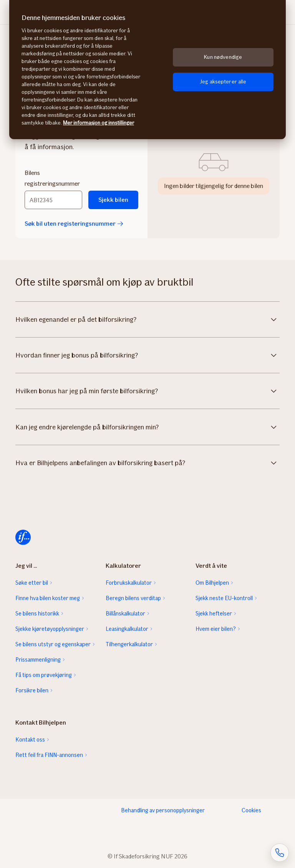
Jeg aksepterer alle (223, 82)
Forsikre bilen (32, 690)
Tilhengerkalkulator (129, 644)
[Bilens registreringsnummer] (53, 200)
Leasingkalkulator (127, 629)
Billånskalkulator (125, 614)
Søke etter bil (32, 583)
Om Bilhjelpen (212, 583)
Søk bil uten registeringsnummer (74, 224)
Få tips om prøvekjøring (44, 675)
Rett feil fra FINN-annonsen (49, 755)
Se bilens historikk (37, 614)
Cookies (251, 810)
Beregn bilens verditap (133, 598)
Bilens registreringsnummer (52, 178)
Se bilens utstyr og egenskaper (53, 644)
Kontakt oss (30, 740)
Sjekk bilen (113, 200)
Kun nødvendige (223, 57)
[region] (147, 70)
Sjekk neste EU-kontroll (224, 598)
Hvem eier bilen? (216, 629)
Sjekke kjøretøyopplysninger (50, 629)
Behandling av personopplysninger (163, 810)
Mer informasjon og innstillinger (99, 123)
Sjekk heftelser (214, 614)
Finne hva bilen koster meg (48, 598)
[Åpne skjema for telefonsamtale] (280, 853)
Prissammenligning (38, 660)
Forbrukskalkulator (129, 583)
